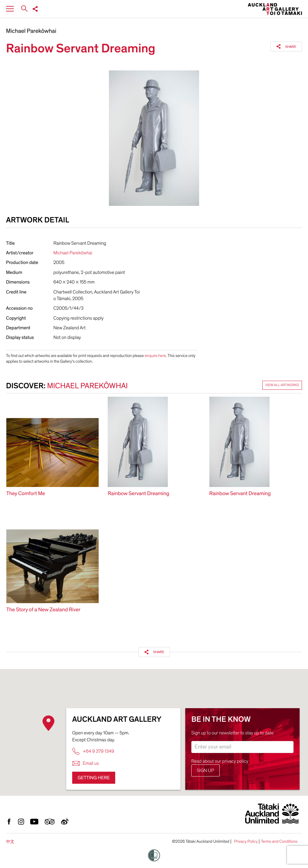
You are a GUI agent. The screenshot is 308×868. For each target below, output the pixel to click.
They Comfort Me (26, 494)
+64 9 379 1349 (93, 751)
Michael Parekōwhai (31, 31)
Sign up (205, 770)
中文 (10, 842)
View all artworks (282, 385)
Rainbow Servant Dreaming (138, 494)
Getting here (94, 778)
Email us (86, 763)
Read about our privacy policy (220, 761)
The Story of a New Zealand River (43, 610)
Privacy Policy (246, 842)
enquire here (155, 356)
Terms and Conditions (279, 842)
